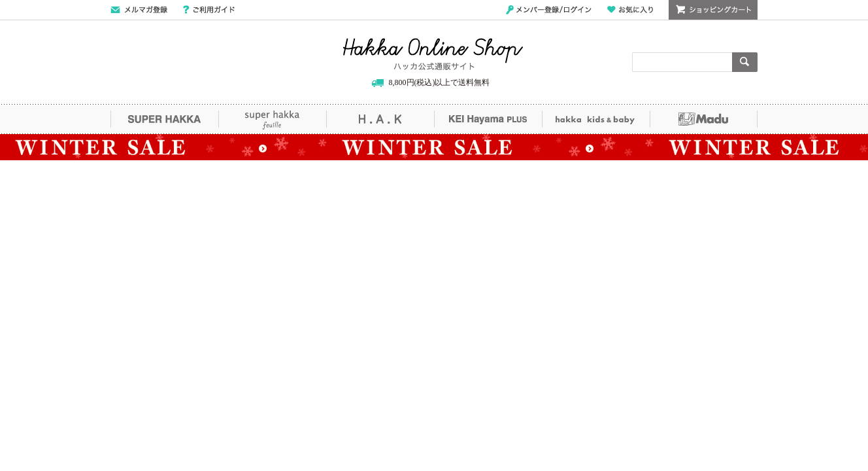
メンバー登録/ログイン (549, 10)
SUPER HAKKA (164, 119)
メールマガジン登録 (139, 10)
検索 (745, 62)
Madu (704, 119)
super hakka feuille (272, 119)
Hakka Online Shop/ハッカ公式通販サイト (433, 54)
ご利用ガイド (209, 10)
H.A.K (380, 119)
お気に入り (630, 10)
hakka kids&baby (596, 119)
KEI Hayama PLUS (488, 119)
